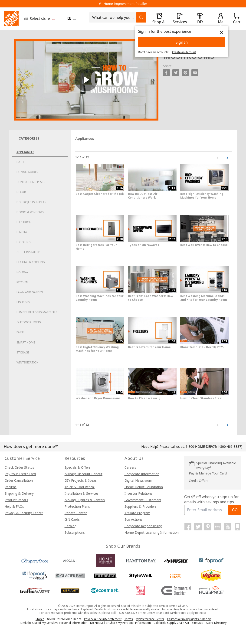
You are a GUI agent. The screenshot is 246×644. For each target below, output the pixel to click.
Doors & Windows (30, 212)
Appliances (25, 152)
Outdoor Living (29, 322)
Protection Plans (77, 506)
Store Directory (216, 623)
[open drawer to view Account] (221, 19)
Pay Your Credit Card (20, 474)
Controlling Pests (31, 182)
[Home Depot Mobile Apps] (238, 527)
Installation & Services (82, 493)
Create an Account (184, 52)
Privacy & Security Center (24, 513)
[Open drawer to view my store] (43, 19)
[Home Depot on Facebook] (188, 527)
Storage (23, 352)
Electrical (24, 222)
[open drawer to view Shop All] (159, 19)
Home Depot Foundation (144, 487)
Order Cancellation (19, 480)
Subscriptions (75, 532)
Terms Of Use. (178, 606)
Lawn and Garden (30, 292)
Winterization (28, 362)
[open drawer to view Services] (180, 19)
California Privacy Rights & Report (189, 619)
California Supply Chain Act (171, 623)
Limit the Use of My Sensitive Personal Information (54, 623)
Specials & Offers (78, 467)
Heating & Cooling (31, 262)
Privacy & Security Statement (103, 619)
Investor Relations (138, 493)
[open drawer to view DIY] (200, 19)
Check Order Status (19, 467)
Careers (130, 467)
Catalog (71, 526)
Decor (21, 192)
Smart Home (26, 342)
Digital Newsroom (138, 480)
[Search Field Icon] (141, 17)
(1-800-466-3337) (214, 446)
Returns (11, 487)
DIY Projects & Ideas (31, 202)
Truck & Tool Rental (80, 487)
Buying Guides (27, 172)
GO (235, 510)
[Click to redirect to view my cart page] (237, 19)
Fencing (22, 232)
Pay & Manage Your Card (208, 473)
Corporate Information (142, 474)
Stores (40, 619)
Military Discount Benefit (84, 474)
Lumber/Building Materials (37, 312)
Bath (20, 162)
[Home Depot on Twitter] (198, 527)
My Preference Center (150, 619)
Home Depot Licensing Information (152, 532)
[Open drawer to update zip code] (76, 19)
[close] (222, 33)
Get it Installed (28, 252)
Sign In (182, 42)
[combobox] (114, 17)
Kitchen (22, 282)
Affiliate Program (137, 513)
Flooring (24, 242)
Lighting (23, 302)
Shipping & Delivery (19, 493)
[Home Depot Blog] (218, 527)
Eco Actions (133, 519)
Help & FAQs (14, 506)
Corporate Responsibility (143, 526)
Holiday (22, 272)
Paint (21, 332)
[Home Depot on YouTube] (228, 527)
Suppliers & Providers (141, 506)
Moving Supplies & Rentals (85, 500)
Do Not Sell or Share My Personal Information (120, 623)
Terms (129, 619)
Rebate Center (76, 513)
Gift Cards (72, 519)
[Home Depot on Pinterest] (208, 527)
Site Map (198, 623)
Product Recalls (16, 500)
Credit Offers (199, 481)
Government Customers (143, 500)
